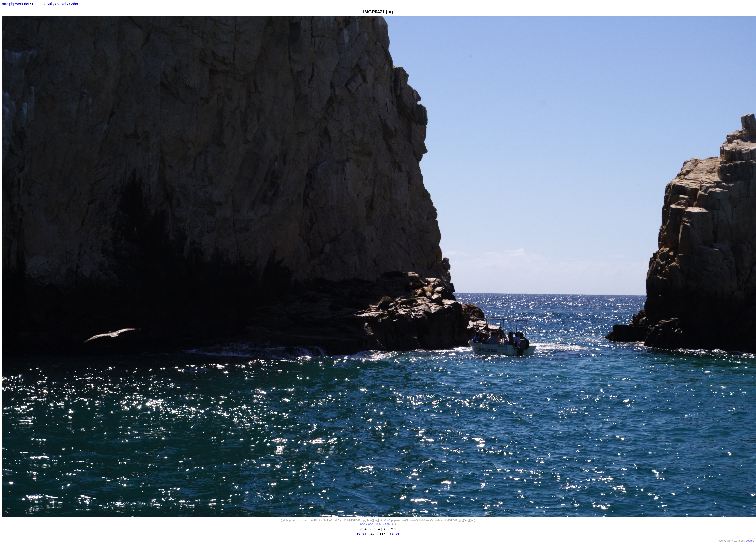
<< (364, 534)
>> (392, 534)
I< (359, 534)
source (750, 541)
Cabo (73, 4)
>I (397, 534)
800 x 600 (366, 524)
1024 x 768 (382, 524)
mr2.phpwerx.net (15, 4)
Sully (50, 4)
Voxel (62, 4)
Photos (38, 4)
